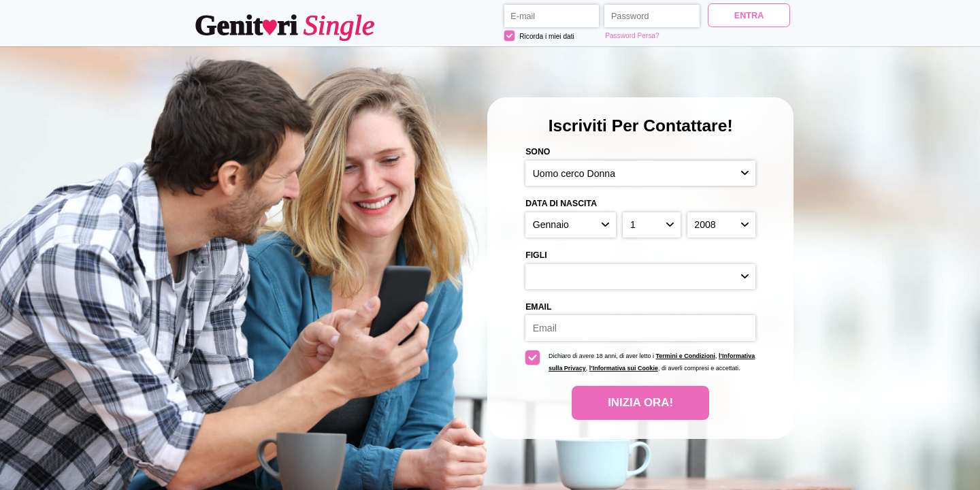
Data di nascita (561, 203)
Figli (536, 255)
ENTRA (749, 16)
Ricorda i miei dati (539, 36)
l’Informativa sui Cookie (624, 368)
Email (538, 307)
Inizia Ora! (640, 403)
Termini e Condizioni (685, 356)
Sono (538, 152)
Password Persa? (632, 36)
